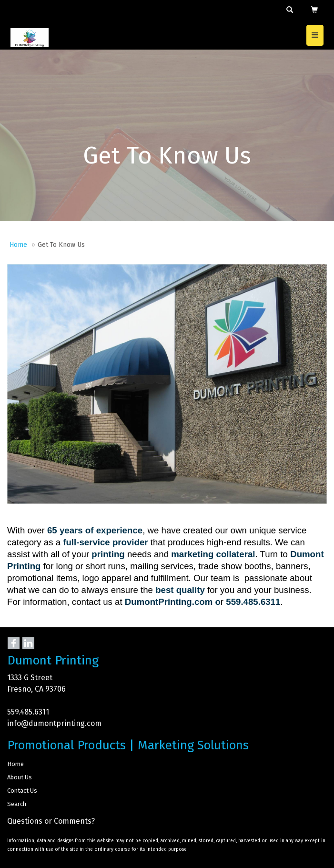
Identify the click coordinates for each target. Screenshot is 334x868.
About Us (20, 777)
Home (18, 245)
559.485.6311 (28, 712)
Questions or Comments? (51, 821)
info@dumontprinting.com (54, 723)
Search (17, 804)
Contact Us (22, 791)
